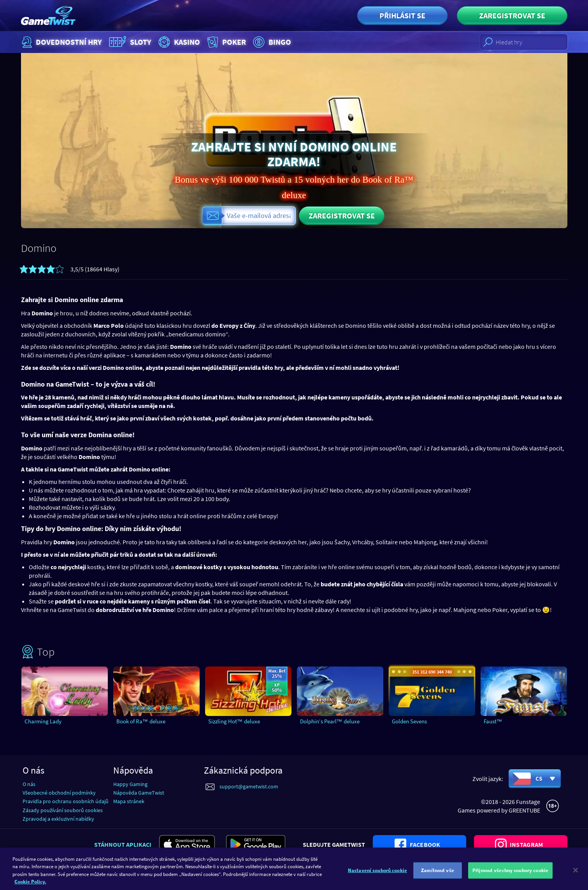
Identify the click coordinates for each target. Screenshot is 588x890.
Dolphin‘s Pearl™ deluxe (330, 721)
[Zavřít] (576, 879)
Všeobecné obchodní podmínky (59, 793)
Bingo (271, 42)
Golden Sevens (409, 721)
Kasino (178, 42)
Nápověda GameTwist (139, 793)
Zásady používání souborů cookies (63, 810)
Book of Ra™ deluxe (141, 721)
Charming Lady (43, 721)
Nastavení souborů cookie (377, 879)
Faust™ (493, 721)
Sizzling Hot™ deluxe (234, 721)
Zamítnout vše (438, 879)
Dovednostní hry (61, 42)
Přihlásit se (402, 15)
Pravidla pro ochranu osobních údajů (66, 801)
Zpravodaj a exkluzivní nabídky (58, 819)
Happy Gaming (130, 784)
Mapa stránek (129, 801)
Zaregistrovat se (512, 15)
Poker (226, 42)
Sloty (129, 42)
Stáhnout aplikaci (123, 844)
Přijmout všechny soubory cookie (510, 879)
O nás (29, 784)
